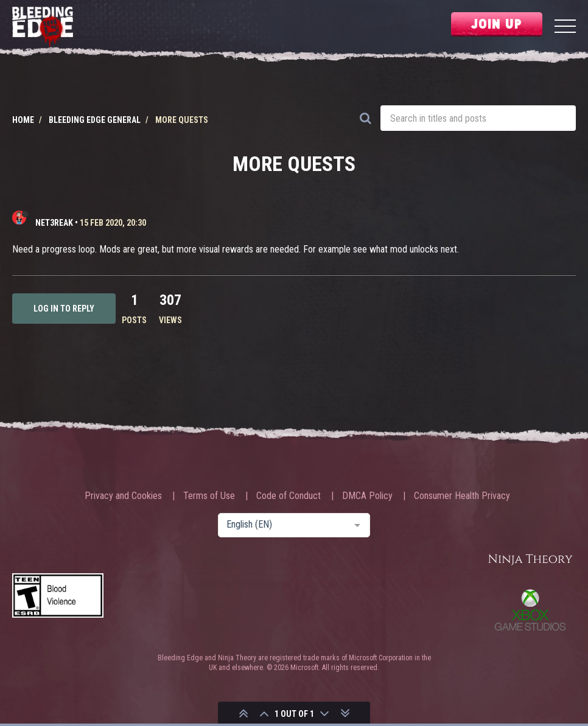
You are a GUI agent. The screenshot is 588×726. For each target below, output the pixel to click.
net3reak (54, 223)
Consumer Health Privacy (462, 496)
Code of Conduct (289, 496)
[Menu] (565, 28)
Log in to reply (64, 309)
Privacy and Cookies (123, 496)
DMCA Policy (367, 496)
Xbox (530, 610)
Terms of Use (209, 496)
